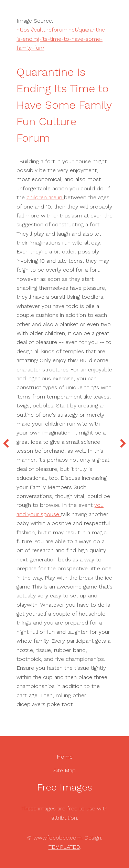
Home (65, 757)
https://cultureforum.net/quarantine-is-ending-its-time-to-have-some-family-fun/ (62, 39)
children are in (45, 197)
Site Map (64, 770)
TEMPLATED (64, 847)
